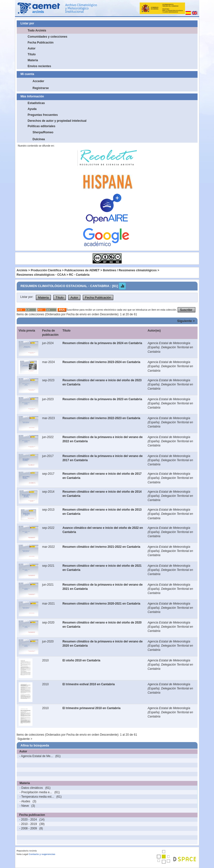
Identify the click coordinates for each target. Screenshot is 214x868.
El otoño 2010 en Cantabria (81, 660)
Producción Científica (46, 270)
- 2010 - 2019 (28, 824)
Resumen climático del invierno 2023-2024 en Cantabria (101, 362)
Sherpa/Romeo (43, 132)
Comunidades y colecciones (48, 37)
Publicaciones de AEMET (82, 270)
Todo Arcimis (37, 30)
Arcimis (22, 270)
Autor (32, 48)
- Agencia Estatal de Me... (36, 756)
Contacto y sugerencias (42, 854)
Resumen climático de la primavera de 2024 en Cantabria (102, 343)
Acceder (38, 81)
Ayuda (32, 109)
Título (32, 54)
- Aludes (25, 801)
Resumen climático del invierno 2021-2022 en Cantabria (101, 547)
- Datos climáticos (31, 788)
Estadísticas (36, 103)
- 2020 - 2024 (28, 820)
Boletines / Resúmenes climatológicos (130, 270)
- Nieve (24, 806)
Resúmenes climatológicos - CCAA (41, 275)
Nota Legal (22, 854)
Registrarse (41, 88)
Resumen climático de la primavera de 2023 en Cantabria (102, 399)
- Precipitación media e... (36, 792)
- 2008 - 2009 (28, 828)
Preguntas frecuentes (43, 115)
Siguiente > (186, 321)
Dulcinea (39, 139)
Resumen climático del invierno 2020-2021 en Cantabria (101, 604)
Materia (33, 60)
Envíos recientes (39, 66)
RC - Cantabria (79, 275)
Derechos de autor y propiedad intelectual (57, 121)
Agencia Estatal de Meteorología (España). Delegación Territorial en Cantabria (170, 347)
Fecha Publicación (41, 43)
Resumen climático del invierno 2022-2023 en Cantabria (101, 418)
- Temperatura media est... (37, 797)
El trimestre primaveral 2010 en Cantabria (91, 708)
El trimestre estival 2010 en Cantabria (89, 684)
